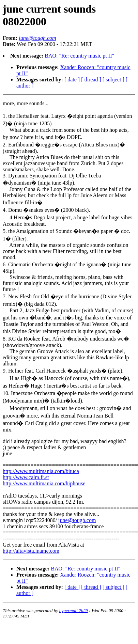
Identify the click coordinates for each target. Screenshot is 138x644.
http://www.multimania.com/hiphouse (44, 483)
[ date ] (72, 80)
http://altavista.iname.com (31, 551)
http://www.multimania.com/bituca (41, 471)
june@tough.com (77, 520)
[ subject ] (113, 80)
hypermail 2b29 (74, 610)
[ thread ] (91, 80)
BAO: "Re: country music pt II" (79, 56)
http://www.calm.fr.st (26, 477)
